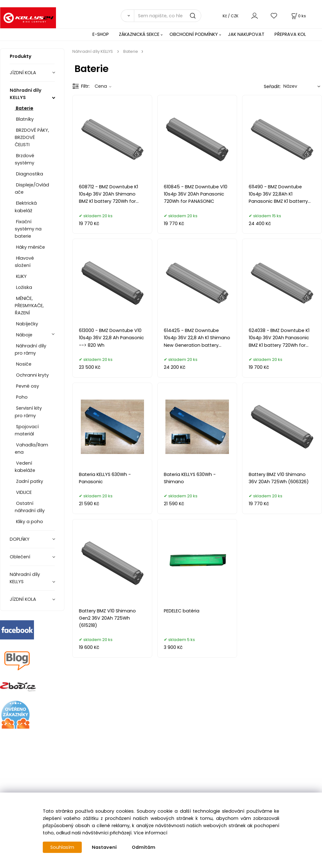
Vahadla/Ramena (31, 448)
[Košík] (298, 16)
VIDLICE (23, 492)
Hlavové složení (24, 262)
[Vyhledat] (127, 16)
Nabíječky (26, 324)
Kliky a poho (29, 522)
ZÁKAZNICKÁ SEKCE (139, 34)
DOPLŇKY (20, 539)
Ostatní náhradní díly (30, 507)
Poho (21, 397)
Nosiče (23, 364)
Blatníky (24, 119)
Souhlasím (62, 847)
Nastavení (104, 847)
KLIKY (21, 276)
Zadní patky (29, 481)
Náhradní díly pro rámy (31, 349)
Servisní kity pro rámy (28, 412)
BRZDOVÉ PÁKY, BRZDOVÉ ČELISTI (32, 137)
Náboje (24, 335)
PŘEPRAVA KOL (290, 34)
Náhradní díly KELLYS (26, 94)
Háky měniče (30, 247)
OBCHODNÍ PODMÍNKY (194, 34)
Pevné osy (27, 386)
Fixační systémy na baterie (28, 229)
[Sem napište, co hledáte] (168, 16)
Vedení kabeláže (25, 467)
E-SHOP (101, 34)
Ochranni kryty (32, 375)
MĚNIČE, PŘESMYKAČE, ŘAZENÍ (29, 306)
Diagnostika (29, 174)
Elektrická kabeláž (26, 207)
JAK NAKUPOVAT (246, 34)
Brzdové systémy (25, 159)
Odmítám (144, 847)
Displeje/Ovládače (32, 188)
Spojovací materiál (27, 430)
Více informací (150, 833)
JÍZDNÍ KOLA (24, 73)
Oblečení (21, 557)
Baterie (24, 108)
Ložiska (23, 287)
